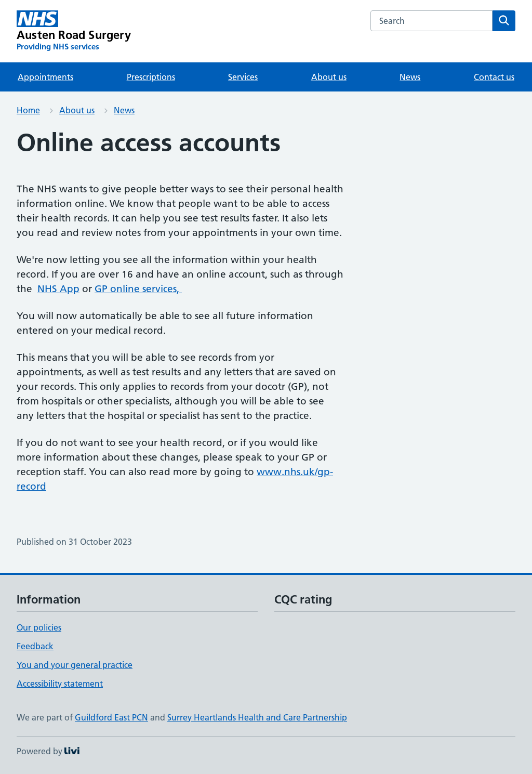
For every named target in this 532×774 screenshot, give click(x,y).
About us (329, 77)
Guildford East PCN (111, 717)
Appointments (45, 77)
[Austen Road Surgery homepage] (74, 31)
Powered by (48, 751)
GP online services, (138, 289)
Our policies (39, 627)
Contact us (494, 77)
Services (243, 77)
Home (28, 110)
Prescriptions (151, 77)
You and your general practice (75, 665)
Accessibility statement (60, 684)
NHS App (58, 289)
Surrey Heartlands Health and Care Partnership (257, 717)
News (410, 77)
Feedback (35, 646)
